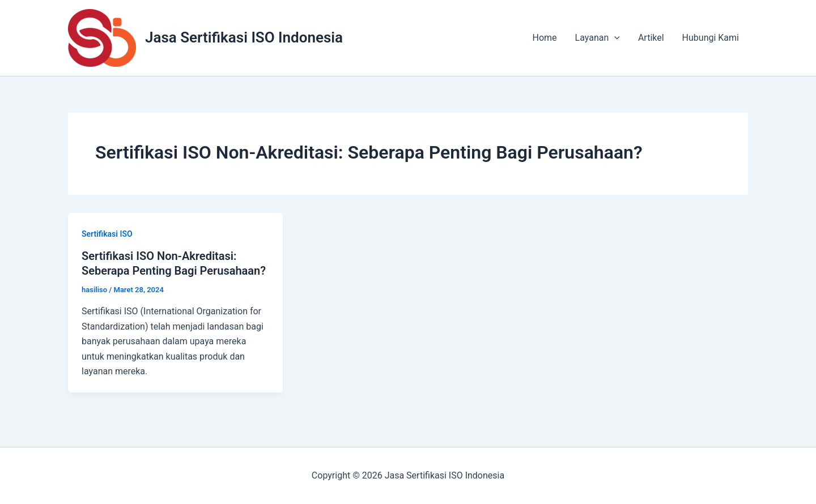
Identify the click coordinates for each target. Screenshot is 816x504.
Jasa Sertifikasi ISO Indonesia (244, 37)
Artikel (651, 38)
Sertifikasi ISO (107, 234)
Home (545, 38)
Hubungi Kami (711, 38)
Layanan (598, 38)
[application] (614, 38)
